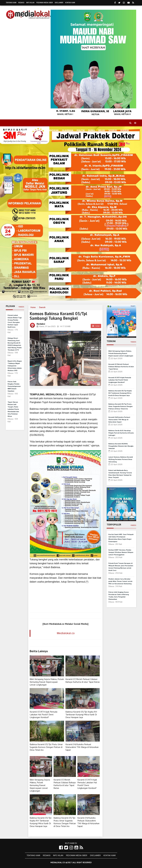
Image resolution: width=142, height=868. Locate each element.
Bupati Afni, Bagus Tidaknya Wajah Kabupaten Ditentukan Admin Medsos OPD (15, 366)
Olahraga (68, 131)
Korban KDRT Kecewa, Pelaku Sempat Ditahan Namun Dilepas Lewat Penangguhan (121, 552)
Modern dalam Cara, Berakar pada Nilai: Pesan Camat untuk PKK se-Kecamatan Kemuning (120, 581)
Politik (81, 131)
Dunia (92, 131)
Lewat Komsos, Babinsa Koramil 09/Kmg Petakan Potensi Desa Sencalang (121, 459)
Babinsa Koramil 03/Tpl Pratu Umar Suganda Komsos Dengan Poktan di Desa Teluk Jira (46, 747)
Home (10, 130)
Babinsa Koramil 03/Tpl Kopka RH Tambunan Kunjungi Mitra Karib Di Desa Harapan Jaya (81, 714)
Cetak (96, 326)
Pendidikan (52, 131)
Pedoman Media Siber (45, 3)
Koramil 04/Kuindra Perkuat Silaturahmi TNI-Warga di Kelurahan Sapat (82, 747)
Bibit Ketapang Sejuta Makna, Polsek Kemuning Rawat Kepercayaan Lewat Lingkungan (47, 682)
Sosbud (113, 131)
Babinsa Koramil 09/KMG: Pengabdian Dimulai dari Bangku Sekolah (121, 446)
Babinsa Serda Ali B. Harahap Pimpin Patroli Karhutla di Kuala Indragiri (121, 433)
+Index (21, 307)
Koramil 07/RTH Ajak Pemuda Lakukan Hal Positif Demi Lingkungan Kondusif (43, 714)
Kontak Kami (70, 3)
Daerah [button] (23, 131)
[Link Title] (61, 848)
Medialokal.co (66, 633)
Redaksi (21, 3)
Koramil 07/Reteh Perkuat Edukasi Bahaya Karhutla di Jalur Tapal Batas (83, 680)
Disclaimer (59, 3)
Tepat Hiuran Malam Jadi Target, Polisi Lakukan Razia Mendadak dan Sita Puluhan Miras (13, 409)
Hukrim (125, 131)
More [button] (36, 137)
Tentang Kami (11, 3)
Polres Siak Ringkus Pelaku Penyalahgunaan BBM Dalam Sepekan (14, 386)
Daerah (42, 307)
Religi (102, 131)
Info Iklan (30, 3)
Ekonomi (37, 131)
